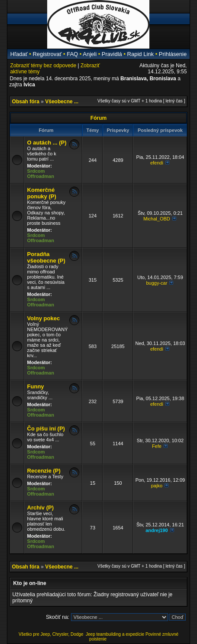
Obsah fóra (26, 102)
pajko (157, 486)
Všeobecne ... (62, 102)
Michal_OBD (157, 219)
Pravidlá (112, 54)
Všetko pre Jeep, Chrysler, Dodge (52, 634)
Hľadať (19, 54)
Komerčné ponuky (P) (42, 193)
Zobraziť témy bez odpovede (44, 66)
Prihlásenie (173, 54)
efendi (157, 163)
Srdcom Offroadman (41, 174)
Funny (36, 386)
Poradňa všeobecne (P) (46, 257)
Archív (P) (40, 508)
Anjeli (90, 54)
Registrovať (47, 54)
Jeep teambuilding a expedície (115, 634)
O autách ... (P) (47, 143)
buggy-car (157, 283)
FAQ (72, 54)
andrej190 (157, 530)
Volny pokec (44, 318)
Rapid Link (140, 54)
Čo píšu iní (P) (46, 429)
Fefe (157, 446)
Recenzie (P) (44, 471)
